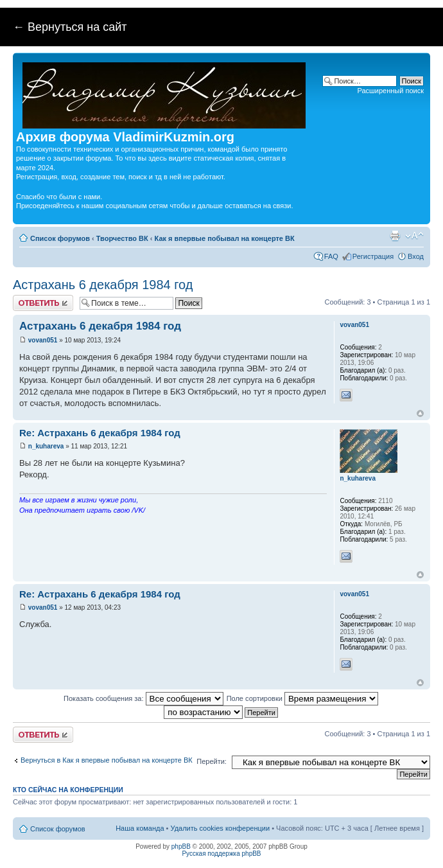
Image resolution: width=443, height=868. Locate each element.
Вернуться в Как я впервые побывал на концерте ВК (107, 760)
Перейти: (212, 761)
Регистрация (373, 256)
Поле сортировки (302, 698)
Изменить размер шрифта (414, 236)
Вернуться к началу (420, 413)
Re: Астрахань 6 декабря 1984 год (100, 433)
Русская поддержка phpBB (221, 854)
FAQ (331, 256)
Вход (416, 256)
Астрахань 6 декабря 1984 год (103, 285)
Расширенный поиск (390, 91)
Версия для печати (395, 236)
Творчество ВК (122, 238)
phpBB (181, 846)
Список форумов (60, 238)
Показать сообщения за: (143, 698)
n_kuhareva (46, 446)
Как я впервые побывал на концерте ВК (225, 238)
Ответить (43, 303)
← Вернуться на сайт (70, 27)
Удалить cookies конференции (221, 828)
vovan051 (43, 340)
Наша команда (140, 828)
